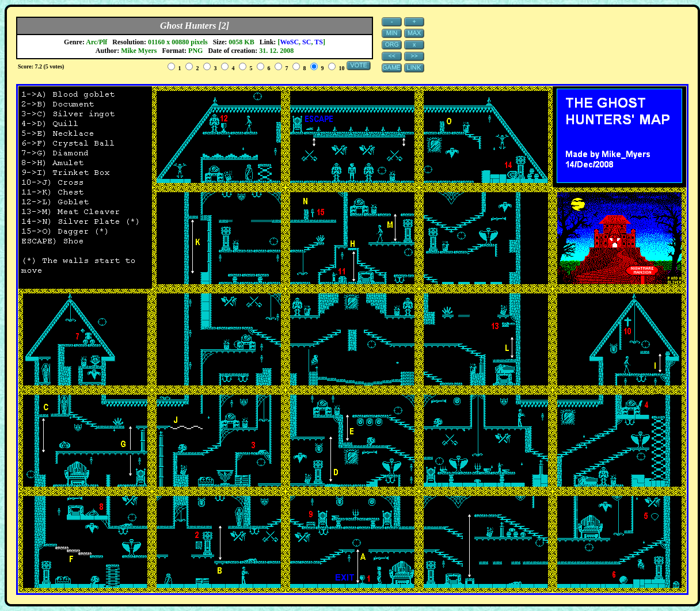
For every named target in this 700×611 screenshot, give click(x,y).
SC (307, 42)
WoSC (289, 42)
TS (319, 42)
